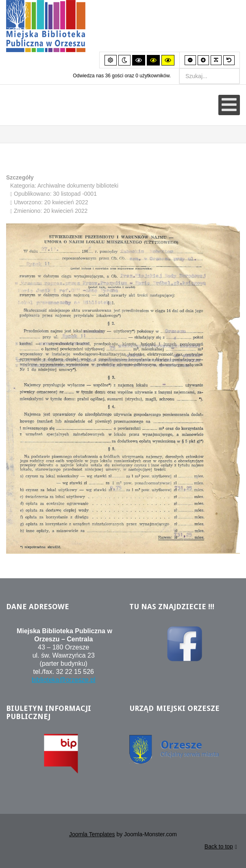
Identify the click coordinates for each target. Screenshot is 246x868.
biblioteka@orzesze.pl (64, 681)
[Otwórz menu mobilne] (229, 105)
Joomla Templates (92, 835)
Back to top (221, 848)
